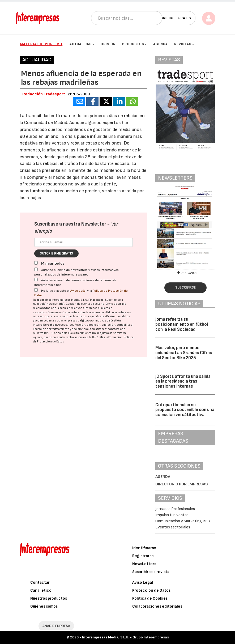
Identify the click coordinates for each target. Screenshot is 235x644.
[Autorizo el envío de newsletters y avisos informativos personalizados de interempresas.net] (36, 269)
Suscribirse (185, 287)
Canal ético (41, 590)
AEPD (95, 337)
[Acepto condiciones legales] (36, 290)
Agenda (161, 44)
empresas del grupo (77, 321)
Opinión (108, 44)
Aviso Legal (78, 291)
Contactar (40, 582)
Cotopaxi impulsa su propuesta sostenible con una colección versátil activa (185, 410)
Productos (134, 44)
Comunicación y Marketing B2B (183, 521)
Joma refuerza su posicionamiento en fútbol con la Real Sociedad (182, 324)
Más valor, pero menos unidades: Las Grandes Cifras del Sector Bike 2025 (184, 353)
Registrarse (143, 556)
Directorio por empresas (182, 484)
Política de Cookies (150, 598)
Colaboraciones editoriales (157, 606)
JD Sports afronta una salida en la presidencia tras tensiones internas (183, 381)
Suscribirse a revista (151, 572)
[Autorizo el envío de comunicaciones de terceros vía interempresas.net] (36, 280)
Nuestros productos (49, 598)
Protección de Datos (151, 590)
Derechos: (50, 325)
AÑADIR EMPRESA (56, 626)
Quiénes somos (44, 606)
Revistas (184, 44)
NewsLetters (144, 564)
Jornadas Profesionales (175, 509)
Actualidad (82, 44)
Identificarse (144, 548)
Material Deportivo (41, 44)
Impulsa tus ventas (172, 515)
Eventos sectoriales (173, 527)
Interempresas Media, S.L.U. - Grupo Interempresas (125, 637)
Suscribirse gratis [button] (172, 18)
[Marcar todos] (36, 263)
